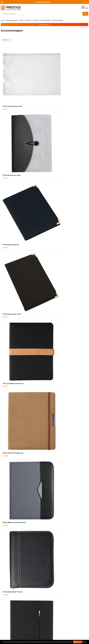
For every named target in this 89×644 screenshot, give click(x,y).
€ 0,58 (5, 91)
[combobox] (42, 14)
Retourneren (5, 616)
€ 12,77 (5, 296)
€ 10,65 (49, 193)
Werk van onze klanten (52, 589)
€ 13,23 (5, 347)
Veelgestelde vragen (51, 587)
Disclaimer (49, 618)
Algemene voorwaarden (52, 611)
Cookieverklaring (50, 613)
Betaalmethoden (6, 613)
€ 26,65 (49, 553)
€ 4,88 (5, 142)
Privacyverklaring (51, 616)
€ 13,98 (5, 399)
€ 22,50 (5, 450)
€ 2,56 (49, 91)
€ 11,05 (49, 245)
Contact (3, 611)
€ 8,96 (5, 193)
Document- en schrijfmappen (42, 20)
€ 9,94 (49, 399)
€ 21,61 (49, 501)
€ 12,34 (49, 347)
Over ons (48, 584)
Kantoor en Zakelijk (25, 20)
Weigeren (85, 642)
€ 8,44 (49, 142)
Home (3, 20)
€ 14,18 (49, 296)
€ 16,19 (5, 553)
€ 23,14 (5, 501)
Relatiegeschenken (12, 20)
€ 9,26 (5, 245)
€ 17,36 (49, 450)
